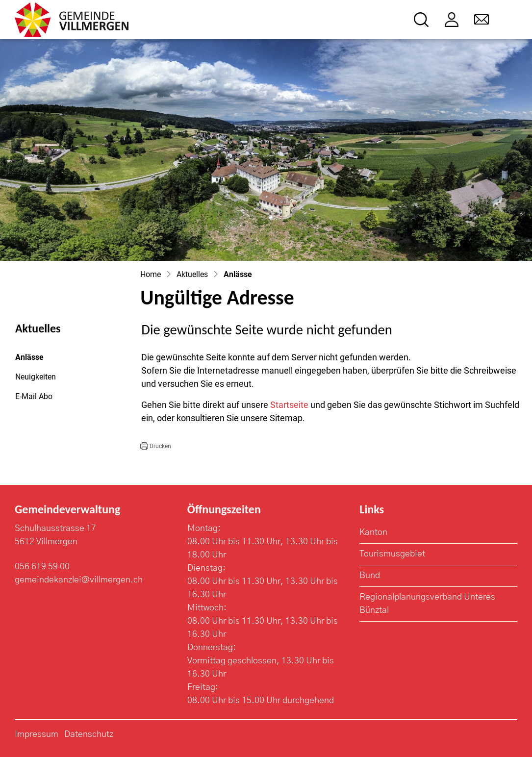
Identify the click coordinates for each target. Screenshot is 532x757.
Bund (370, 576)
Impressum (37, 734)
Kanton (373, 532)
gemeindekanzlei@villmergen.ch (79, 580)
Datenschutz (89, 734)
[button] (155, 446)
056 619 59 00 (42, 567)
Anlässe (42, 360)
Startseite (289, 405)
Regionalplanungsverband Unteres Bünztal (427, 604)
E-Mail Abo (34, 396)
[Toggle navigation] (511, 20)
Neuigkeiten (36, 377)
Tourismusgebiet (392, 554)
